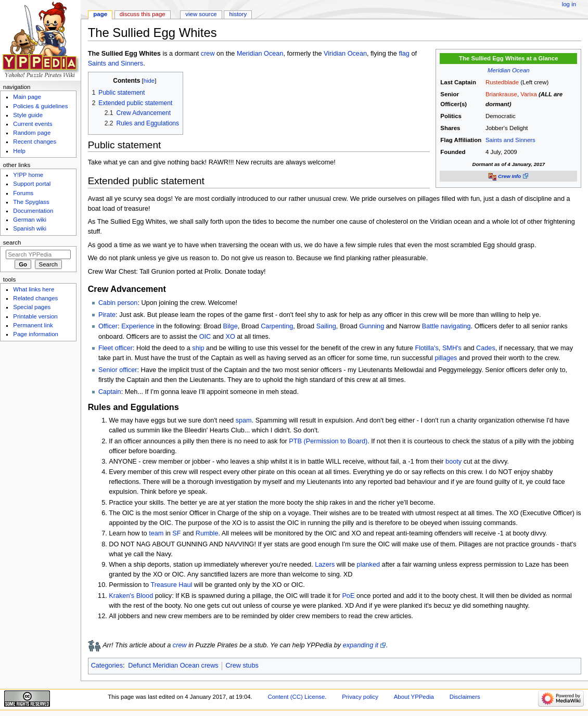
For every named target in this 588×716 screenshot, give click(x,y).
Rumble (207, 533)
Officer (108, 326)
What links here (34, 289)
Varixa (529, 94)
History (238, 14)
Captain (110, 392)
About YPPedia (414, 697)
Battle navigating (446, 326)
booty (453, 462)
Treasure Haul (171, 585)
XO (230, 337)
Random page (32, 133)
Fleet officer (116, 348)
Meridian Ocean (509, 70)
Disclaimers (465, 697)
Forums (23, 193)
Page (100, 14)
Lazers (325, 565)
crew (208, 54)
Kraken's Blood (131, 596)
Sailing (326, 326)
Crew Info (509, 176)
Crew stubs (242, 666)
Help (19, 151)
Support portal (32, 184)
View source (201, 14)
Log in (569, 4)
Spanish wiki (30, 228)
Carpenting (277, 326)
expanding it (361, 645)
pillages (446, 358)
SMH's (452, 348)
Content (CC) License (296, 697)
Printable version (35, 316)
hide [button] (149, 81)
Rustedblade (502, 82)
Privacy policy (360, 697)
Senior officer (118, 370)
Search (12, 242)
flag (404, 54)
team (156, 533)
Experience (138, 326)
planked (368, 565)
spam (244, 420)
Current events (33, 124)
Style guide (28, 115)
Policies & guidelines (40, 106)
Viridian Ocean (345, 54)
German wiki (30, 220)
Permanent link (33, 325)
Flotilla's (426, 348)
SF (176, 533)
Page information (36, 334)
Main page (27, 97)
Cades (486, 348)
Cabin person (118, 303)
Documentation (33, 211)
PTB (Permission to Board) (328, 441)
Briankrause (501, 94)
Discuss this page (143, 14)
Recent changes (35, 142)
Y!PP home (28, 175)
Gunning (372, 326)
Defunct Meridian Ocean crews (173, 666)
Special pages (32, 307)
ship (198, 348)
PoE (348, 596)
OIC (205, 337)
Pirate (107, 315)
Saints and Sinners (510, 140)
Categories (107, 666)
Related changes (35, 298)
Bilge (231, 326)
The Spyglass (31, 202)
